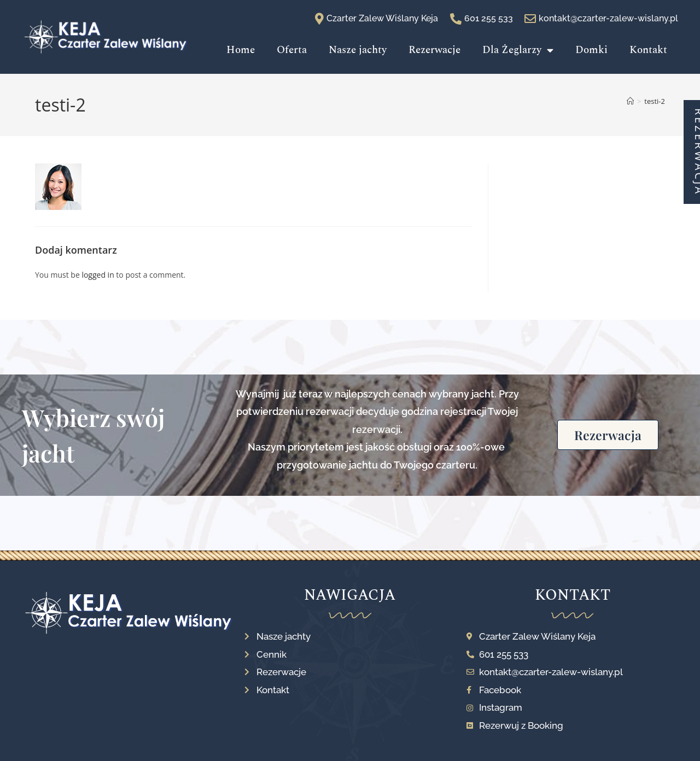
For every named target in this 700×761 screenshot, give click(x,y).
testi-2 (655, 101)
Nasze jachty (358, 50)
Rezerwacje (434, 50)
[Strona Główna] (630, 101)
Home (241, 50)
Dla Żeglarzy (518, 50)
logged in (98, 275)
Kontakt (648, 50)
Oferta (292, 50)
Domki (591, 50)
